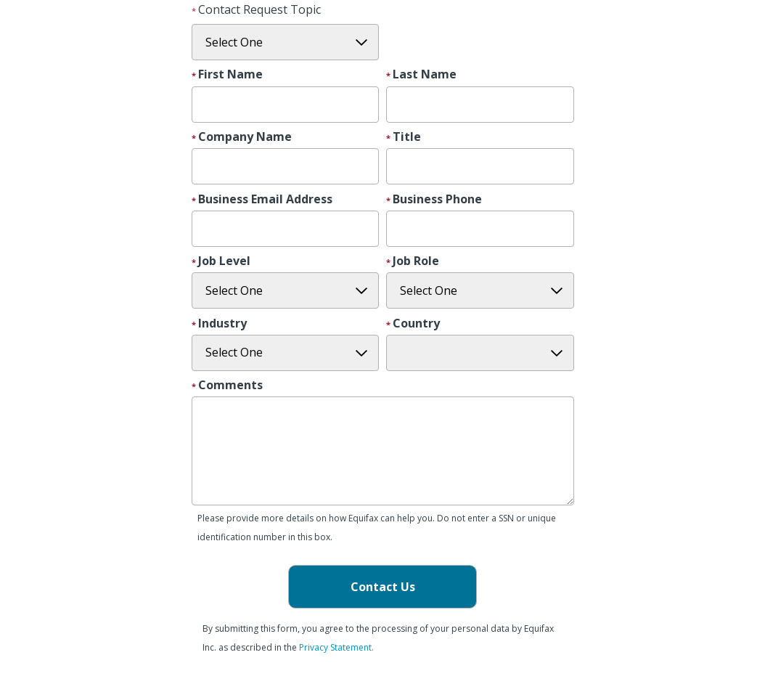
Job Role (416, 261)
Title (407, 137)
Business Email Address (265, 200)
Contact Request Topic (259, 9)
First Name (230, 75)
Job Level (224, 261)
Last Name (425, 75)
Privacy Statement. (336, 647)
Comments (230, 386)
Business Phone (437, 200)
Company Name (245, 137)
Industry (222, 324)
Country (416, 324)
